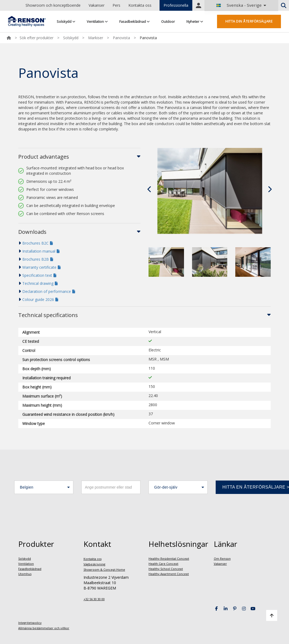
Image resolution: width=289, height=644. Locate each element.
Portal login (198, 5)
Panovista (121, 38)
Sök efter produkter (37, 38)
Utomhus (25, 574)
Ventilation (97, 21)
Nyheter (195, 21)
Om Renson (222, 559)
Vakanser (97, 5)
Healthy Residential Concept (169, 559)
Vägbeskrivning (94, 564)
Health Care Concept (163, 564)
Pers (116, 5)
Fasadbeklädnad (134, 21)
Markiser (96, 38)
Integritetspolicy (30, 623)
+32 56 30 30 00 (94, 599)
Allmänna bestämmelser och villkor (44, 628)
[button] (44, 487)
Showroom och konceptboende (53, 5)
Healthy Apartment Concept (169, 574)
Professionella (176, 5)
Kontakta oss (140, 5)
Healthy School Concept (166, 569)
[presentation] (150, 189)
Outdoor (168, 21)
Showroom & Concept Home (104, 570)
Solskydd (66, 21)
